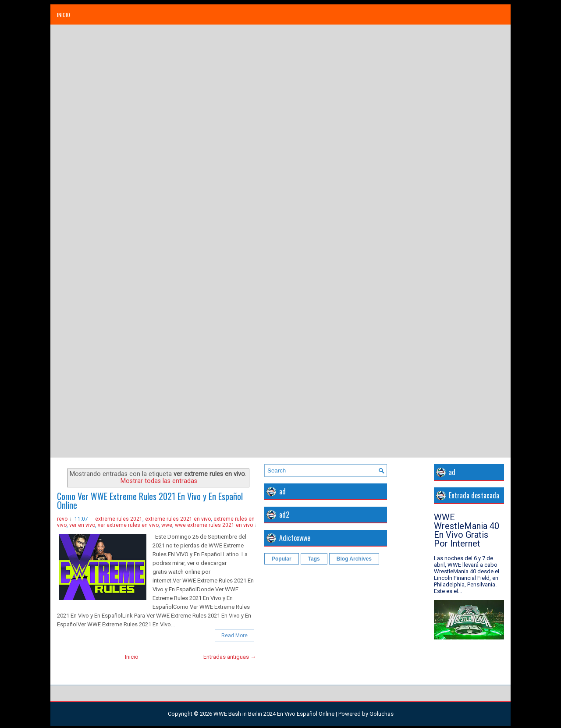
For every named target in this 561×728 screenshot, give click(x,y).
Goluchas (382, 714)
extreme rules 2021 (119, 519)
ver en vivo (82, 525)
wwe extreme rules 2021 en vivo (214, 525)
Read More (234, 636)
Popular (282, 559)
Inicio (64, 15)
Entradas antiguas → (230, 657)
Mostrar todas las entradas (159, 481)
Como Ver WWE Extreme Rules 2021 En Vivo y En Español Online (150, 501)
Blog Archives (354, 559)
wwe (167, 525)
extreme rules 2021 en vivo (178, 519)
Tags (314, 559)
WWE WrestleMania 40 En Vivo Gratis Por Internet (467, 530)
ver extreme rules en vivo (128, 525)
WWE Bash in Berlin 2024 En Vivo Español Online (274, 714)
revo (62, 519)
